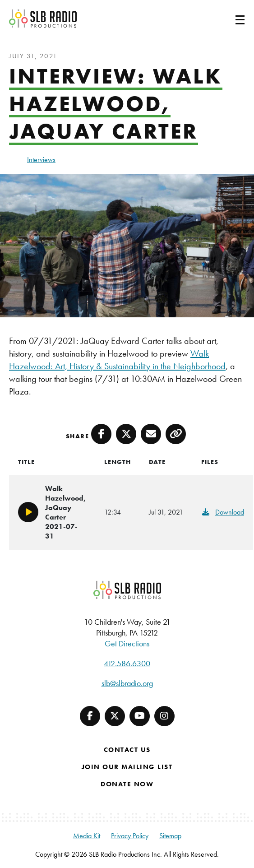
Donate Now (127, 784)
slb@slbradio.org (127, 683)
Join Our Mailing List (127, 767)
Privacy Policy (130, 836)
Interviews (41, 160)
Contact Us (127, 750)
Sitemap (170, 836)
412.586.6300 (127, 663)
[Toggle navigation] (229, 19)
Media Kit (87, 836)
